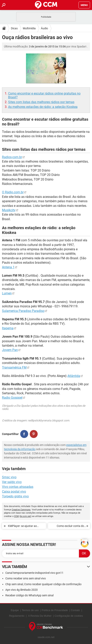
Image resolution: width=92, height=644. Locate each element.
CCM (16, 516)
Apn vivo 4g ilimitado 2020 (22, 590)
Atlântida (74, 376)
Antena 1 (8, 267)
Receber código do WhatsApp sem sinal (29, 595)
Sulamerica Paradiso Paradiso (23, 311)
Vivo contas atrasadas (18, 487)
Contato (75, 610)
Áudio (44, 28)
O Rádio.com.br (13, 192)
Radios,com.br (12, 157)
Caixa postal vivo (14, 492)
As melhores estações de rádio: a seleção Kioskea (43, 107)
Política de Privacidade (55, 610)
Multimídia (29, 28)
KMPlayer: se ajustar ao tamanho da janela (22, 527)
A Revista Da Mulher (40, 616)
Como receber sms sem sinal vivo (26, 578)
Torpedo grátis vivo (15, 496)
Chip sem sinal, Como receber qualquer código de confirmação (43, 584)
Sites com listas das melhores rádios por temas (41, 102)
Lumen (7, 293)
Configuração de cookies (69, 616)
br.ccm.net (25, 516)
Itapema (8, 328)
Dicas (14, 28)
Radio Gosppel (12, 398)
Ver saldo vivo (12, 482)
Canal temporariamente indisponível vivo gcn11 (34, 573)
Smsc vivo (9, 477)
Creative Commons (21, 510)
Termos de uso (30, 610)
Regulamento (17, 616)
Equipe (15, 610)
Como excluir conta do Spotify (70, 527)
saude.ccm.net (46, 637)
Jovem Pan (10, 350)
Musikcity (9, 210)
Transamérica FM (14, 367)
